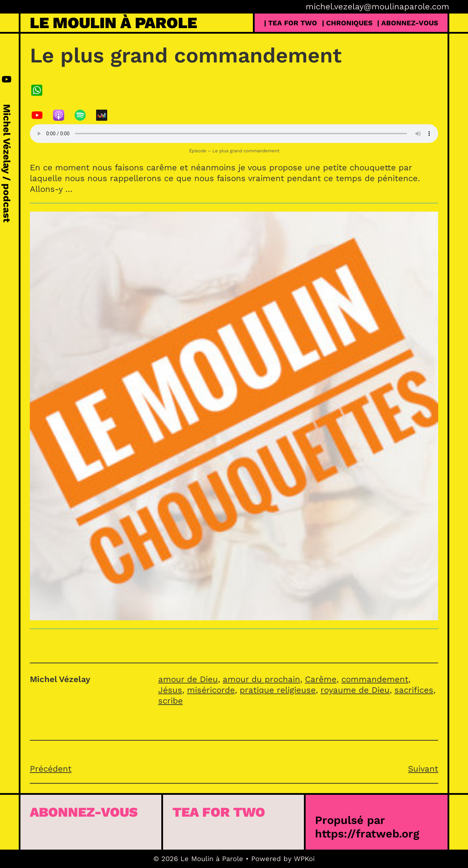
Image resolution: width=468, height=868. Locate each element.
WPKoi (304, 859)
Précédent (51, 769)
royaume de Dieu (355, 690)
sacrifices (414, 690)
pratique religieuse (278, 690)
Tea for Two (219, 812)
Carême (321, 679)
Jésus (170, 690)
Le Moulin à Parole (113, 23)
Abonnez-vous (84, 812)
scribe (171, 701)
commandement (375, 679)
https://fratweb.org (367, 834)
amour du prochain (261, 679)
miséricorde (211, 690)
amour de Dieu (188, 679)
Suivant (423, 769)
